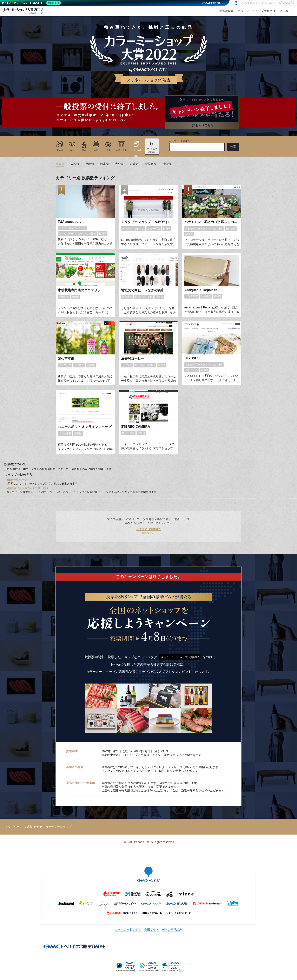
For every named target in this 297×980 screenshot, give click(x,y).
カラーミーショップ (58, 827)
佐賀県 (75, 164)
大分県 (119, 164)
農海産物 (231, 229)
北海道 (60, 150)
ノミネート (287, 11)
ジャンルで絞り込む (152, 151)
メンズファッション (133, 229)
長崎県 (90, 164)
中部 (96, 150)
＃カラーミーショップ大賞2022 (180, 657)
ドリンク (127, 365)
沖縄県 (167, 164)
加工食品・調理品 (145, 365)
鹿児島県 (151, 164)
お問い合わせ (34, 827)
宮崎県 (134, 164)
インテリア (192, 296)
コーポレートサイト (128, 929)
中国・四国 (121, 150)
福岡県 (60, 164)
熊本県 (105, 164)
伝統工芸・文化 (144, 297)
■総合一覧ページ (17, 480)
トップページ (14, 827)
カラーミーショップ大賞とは (257, 11)
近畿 (108, 150)
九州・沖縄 (136, 150)
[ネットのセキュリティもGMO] (32, 3)
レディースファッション (72, 228)
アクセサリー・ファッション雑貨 (77, 234)
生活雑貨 (64, 297)
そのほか (79, 365)
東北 (72, 150)
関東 (84, 150)
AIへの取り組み (172, 929)
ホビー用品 (154, 229)
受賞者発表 (226, 11)
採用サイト (151, 929)
